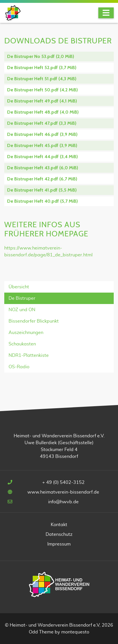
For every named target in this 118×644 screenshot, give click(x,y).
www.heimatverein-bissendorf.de (63, 492)
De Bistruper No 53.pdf (41, 56)
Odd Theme (41, 632)
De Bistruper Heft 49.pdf (42, 101)
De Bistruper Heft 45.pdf (42, 145)
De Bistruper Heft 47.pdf (42, 123)
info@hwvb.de (63, 502)
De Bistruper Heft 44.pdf (42, 157)
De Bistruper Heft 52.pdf (42, 68)
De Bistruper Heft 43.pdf (43, 168)
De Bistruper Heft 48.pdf (43, 112)
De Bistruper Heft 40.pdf (42, 201)
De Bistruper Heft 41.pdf (42, 190)
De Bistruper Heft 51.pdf (42, 79)
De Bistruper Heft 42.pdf (42, 179)
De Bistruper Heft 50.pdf (42, 90)
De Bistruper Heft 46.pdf (42, 134)
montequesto (75, 632)
